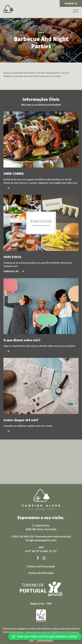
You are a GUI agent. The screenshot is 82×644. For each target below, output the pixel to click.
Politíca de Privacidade (41, 566)
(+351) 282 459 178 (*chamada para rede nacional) (41, 536)
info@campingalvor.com (41, 540)
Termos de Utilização (41, 573)
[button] (45, 636)
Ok (31, 640)
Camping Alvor (8, 9)
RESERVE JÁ (71, 3)
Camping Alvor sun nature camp (41, 499)
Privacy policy (45, 640)
